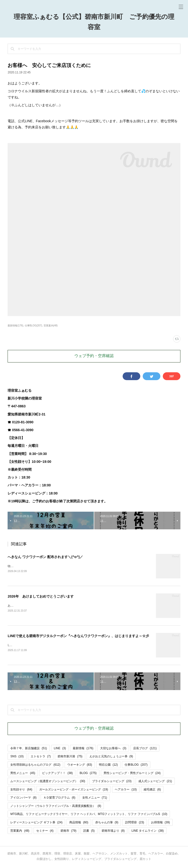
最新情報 (83, 749)
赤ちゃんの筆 (107, 823)
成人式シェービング (155, 782)
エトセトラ (41, 757)
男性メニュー (23, 774)
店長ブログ (145, 749)
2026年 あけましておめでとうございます (41, 597)
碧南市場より (113, 832)
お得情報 (160, 823)
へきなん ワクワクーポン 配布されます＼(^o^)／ (45, 557)
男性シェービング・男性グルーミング (132, 774)
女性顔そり (21, 790)
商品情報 (79, 823)
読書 (89, 832)
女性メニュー (95, 799)
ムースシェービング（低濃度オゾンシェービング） (48, 782)
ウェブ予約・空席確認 (94, 356)
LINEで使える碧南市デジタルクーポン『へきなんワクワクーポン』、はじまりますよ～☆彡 (78, 637)
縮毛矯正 (152, 790)
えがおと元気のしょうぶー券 (111, 757)
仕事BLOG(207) (33, 326)
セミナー (45, 832)
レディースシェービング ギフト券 (36, 823)
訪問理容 (135, 823)
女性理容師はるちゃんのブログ (35, 766)
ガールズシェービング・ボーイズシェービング (74, 790)
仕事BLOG (136, 766)
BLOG (88, 774)
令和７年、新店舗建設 (29, 749)
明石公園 (108, 766)
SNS (17, 757)
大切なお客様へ (113, 749)
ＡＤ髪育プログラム (59, 799)
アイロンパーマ (23, 799)
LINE (60, 749)
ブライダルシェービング (112, 782)
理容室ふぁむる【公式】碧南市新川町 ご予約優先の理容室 (94, 22)
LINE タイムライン (147, 832)
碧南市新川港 (70, 757)
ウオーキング (80, 766)
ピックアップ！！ (57, 774)
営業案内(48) (51, 326)
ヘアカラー (126, 790)
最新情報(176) (15, 326)
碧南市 (68, 832)
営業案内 (20, 832)
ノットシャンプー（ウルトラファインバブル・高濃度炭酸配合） (56, 807)
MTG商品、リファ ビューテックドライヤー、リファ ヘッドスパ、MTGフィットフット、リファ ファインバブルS (89, 815)
